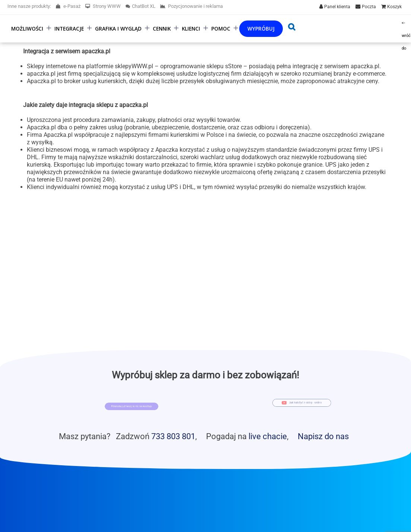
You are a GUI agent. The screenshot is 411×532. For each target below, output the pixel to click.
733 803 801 (173, 436)
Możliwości (27, 29)
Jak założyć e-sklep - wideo (307, 402)
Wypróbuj (261, 29)
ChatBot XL (140, 6)
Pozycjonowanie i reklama (192, 6)
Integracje (69, 29)
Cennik (162, 29)
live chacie (268, 436)
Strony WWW (103, 6)
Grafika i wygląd (118, 29)
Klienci (191, 29)
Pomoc (221, 29)
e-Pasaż (68, 6)
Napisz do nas (323, 436)
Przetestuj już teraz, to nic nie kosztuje (132, 406)
